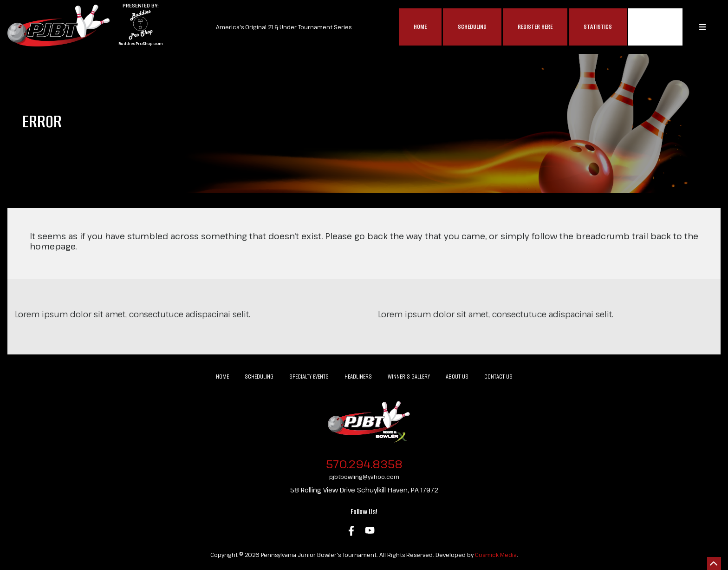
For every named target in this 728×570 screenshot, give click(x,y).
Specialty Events (309, 377)
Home (420, 27)
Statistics (598, 27)
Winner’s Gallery (409, 377)
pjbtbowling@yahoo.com (364, 477)
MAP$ (655, 27)
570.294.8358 (364, 464)
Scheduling (472, 27)
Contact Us (498, 377)
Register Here (535, 27)
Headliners (358, 377)
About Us (457, 377)
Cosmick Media (496, 555)
